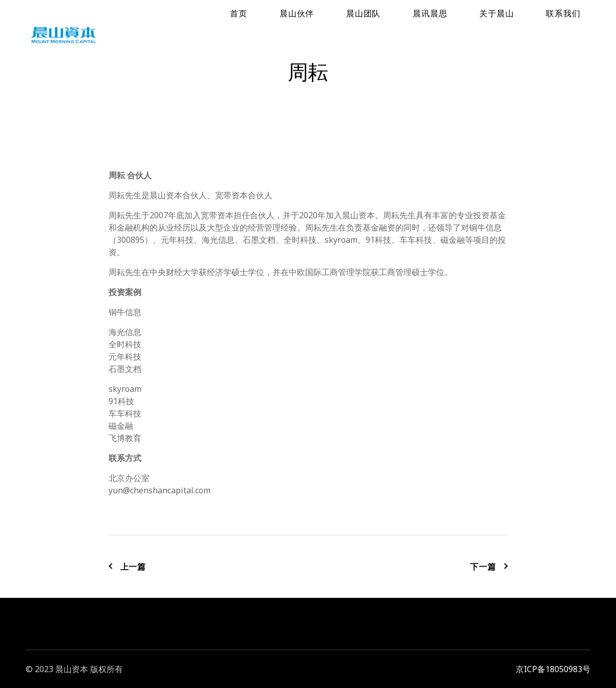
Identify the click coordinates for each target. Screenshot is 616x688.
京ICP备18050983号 (553, 669)
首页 (348, 33)
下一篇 (489, 567)
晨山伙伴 (386, 33)
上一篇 (128, 567)
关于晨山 (527, 33)
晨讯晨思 (480, 33)
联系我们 (573, 33)
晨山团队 (433, 33)
